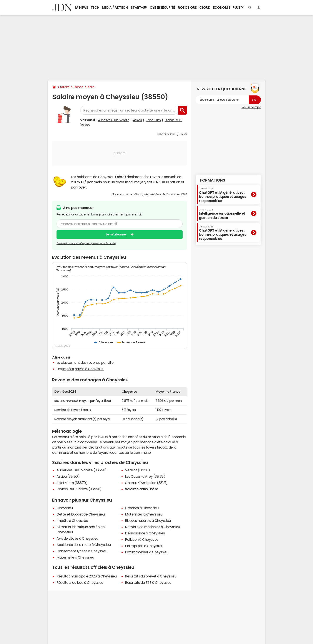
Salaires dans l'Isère (142, 489)
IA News (82, 8)
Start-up (139, 8)
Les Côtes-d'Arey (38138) (145, 476)
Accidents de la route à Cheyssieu (84, 545)
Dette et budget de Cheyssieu (81, 514)
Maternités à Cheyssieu (144, 514)
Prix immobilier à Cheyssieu (147, 552)
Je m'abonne (116, 234)
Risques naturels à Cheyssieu (148, 521)
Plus (238, 7)
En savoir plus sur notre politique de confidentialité (86, 243)
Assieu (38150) (68, 476)
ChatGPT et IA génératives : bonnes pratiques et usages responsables (223, 195)
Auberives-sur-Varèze (114, 120)
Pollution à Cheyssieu (142, 539)
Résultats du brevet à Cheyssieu (151, 576)
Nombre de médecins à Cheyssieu (152, 527)
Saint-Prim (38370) (72, 483)
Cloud (205, 8)
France (79, 87)
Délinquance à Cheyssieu (145, 533)
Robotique (187, 8)
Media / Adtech (115, 8)
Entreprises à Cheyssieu (144, 546)
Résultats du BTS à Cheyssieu (148, 582)
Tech (95, 8)
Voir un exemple (251, 107)
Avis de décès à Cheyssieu (77, 538)
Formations (212, 180)
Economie (221, 8)
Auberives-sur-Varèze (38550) (82, 470)
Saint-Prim (153, 120)
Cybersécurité (162, 8)
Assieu (137, 120)
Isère (91, 87)
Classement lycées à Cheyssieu (82, 551)
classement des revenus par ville (87, 362)
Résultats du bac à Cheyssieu (80, 582)
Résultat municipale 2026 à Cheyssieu (87, 576)
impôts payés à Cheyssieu (83, 369)
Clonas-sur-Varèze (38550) (79, 489)
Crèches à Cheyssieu (142, 508)
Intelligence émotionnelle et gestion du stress (222, 214)
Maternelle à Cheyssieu (75, 557)
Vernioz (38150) (137, 470)
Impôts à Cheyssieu (72, 521)
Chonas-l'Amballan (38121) (146, 483)
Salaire (65, 87)
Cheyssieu (65, 508)
